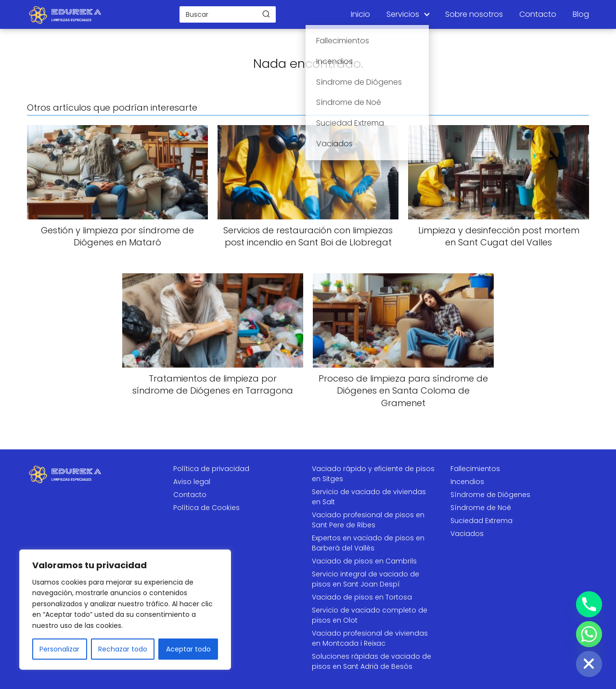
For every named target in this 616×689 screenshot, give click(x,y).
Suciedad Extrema (481, 521)
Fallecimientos (475, 469)
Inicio (360, 14)
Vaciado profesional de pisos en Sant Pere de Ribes (368, 520)
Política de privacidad (211, 469)
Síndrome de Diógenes (490, 495)
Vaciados (467, 534)
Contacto (538, 14)
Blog (581, 14)
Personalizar (59, 649)
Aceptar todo (188, 649)
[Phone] (589, 604)
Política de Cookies (206, 508)
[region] (125, 610)
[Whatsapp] (589, 634)
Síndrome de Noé (481, 508)
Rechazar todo (123, 649)
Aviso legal (192, 482)
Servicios (403, 14)
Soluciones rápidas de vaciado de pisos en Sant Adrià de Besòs (372, 661)
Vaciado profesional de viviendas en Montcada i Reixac (370, 638)
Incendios (467, 482)
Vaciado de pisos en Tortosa (362, 597)
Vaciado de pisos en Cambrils (364, 561)
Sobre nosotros (474, 14)
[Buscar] (266, 14)
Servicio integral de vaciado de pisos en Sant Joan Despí (366, 579)
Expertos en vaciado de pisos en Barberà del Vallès (368, 543)
